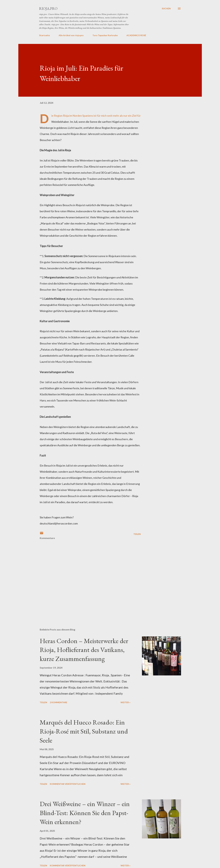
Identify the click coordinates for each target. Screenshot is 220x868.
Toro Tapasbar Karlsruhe (105, 35)
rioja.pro (48, 8)
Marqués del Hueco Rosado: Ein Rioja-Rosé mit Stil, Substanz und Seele (84, 731)
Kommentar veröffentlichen (68, 784)
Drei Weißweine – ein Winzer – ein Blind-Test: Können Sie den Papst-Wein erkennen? (85, 813)
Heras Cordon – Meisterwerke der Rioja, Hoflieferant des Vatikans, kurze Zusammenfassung (84, 650)
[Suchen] (166, 9)
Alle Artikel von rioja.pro (71, 35)
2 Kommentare (59, 702)
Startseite (44, 35)
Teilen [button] (137, 534)
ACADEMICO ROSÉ (136, 35)
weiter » (125, 702)
